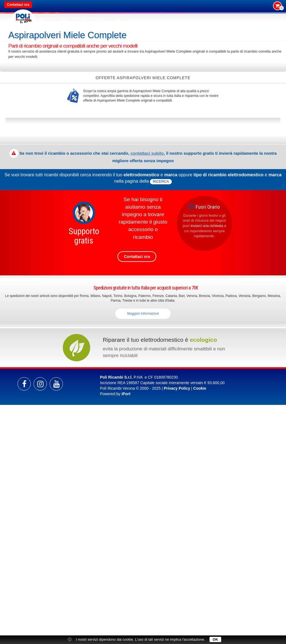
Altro (109, 20)
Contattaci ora (18, 5)
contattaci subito (147, 153)
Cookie (200, 388)
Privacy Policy (177, 388)
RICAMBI (53, 20)
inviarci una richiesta (207, 226)
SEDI (125, 20)
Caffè (92, 20)
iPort (126, 394)
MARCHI (74, 20)
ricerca (161, 181)
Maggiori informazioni (143, 314)
